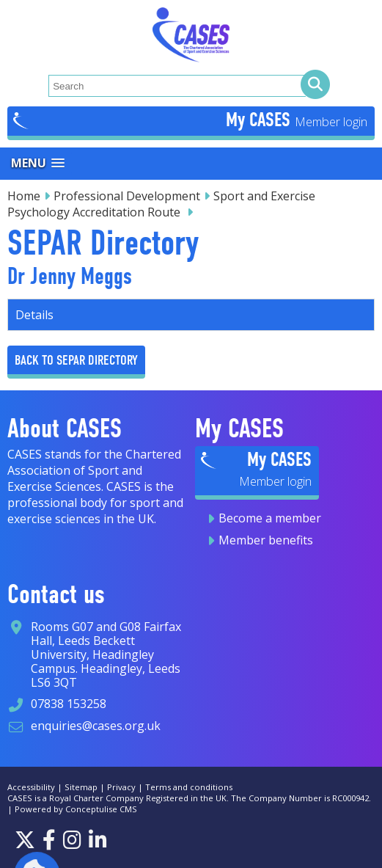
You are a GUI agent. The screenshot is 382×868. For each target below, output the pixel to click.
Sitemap (81, 787)
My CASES (260, 120)
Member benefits (266, 540)
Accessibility (31, 787)
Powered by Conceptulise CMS (76, 809)
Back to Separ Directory (76, 360)
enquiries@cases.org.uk (96, 726)
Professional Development (127, 196)
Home (24, 196)
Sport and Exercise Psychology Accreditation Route (161, 204)
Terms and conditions (189, 787)
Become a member (270, 518)
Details (34, 315)
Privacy (121, 787)
